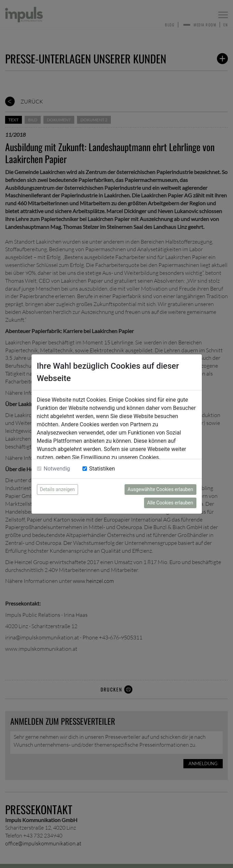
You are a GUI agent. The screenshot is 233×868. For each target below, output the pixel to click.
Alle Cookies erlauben (170, 503)
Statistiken (102, 469)
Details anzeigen (57, 489)
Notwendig (57, 469)
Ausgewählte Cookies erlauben (160, 489)
